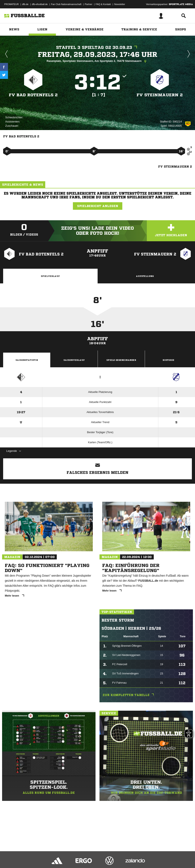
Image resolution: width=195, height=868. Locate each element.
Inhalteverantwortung (100, 854)
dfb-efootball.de (40, 4)
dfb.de (25, 4)
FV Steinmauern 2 (160, 95)
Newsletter (120, 4)
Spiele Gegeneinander (121, 360)
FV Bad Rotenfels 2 (33, 95)
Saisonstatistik (27, 360)
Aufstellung (145, 276)
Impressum (9, 854)
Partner (89, 4)
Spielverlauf (50, 276)
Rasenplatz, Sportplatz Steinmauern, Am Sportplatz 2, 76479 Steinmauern (98, 61)
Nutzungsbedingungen (56, 854)
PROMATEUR (11, 4)
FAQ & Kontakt (103, 4)
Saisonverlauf (74, 360)
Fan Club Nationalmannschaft (66, 4)
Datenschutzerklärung (30, 854)
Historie (168, 360)
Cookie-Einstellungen (126, 854)
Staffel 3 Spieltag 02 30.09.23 (98, 48)
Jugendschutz (78, 854)
